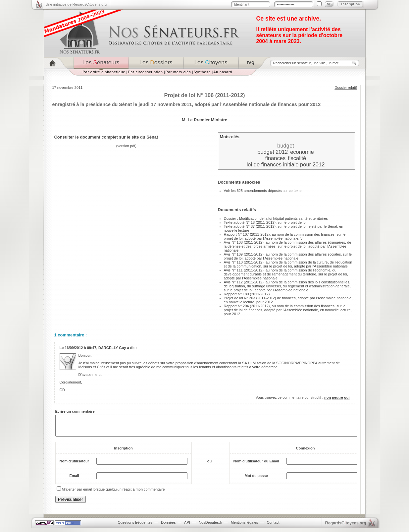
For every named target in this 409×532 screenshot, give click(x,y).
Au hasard (223, 72)
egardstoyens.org (346, 527)
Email (74, 480)
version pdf (127, 146)
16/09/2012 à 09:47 (80, 348)
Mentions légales (245, 526)
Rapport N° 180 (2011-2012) (247, 294)
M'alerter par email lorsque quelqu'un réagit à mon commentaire (113, 493)
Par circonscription (145, 72)
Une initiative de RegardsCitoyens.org (76, 4)
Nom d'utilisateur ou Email (256, 465)
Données (168, 526)
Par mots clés (178, 72)
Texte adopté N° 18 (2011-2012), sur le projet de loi (265, 222)
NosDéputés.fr (210, 526)
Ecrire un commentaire (75, 411)
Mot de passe (256, 480)
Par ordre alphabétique (104, 72)
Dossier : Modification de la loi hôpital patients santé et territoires (276, 218)
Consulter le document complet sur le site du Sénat (106, 137)
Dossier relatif (346, 88)
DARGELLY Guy (112, 348)
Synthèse (202, 72)
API (187, 526)
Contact (273, 526)
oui (347, 397)
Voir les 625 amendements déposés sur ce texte (263, 191)
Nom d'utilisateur (74, 465)
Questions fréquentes (135, 526)
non (328, 397)
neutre (337, 397)
